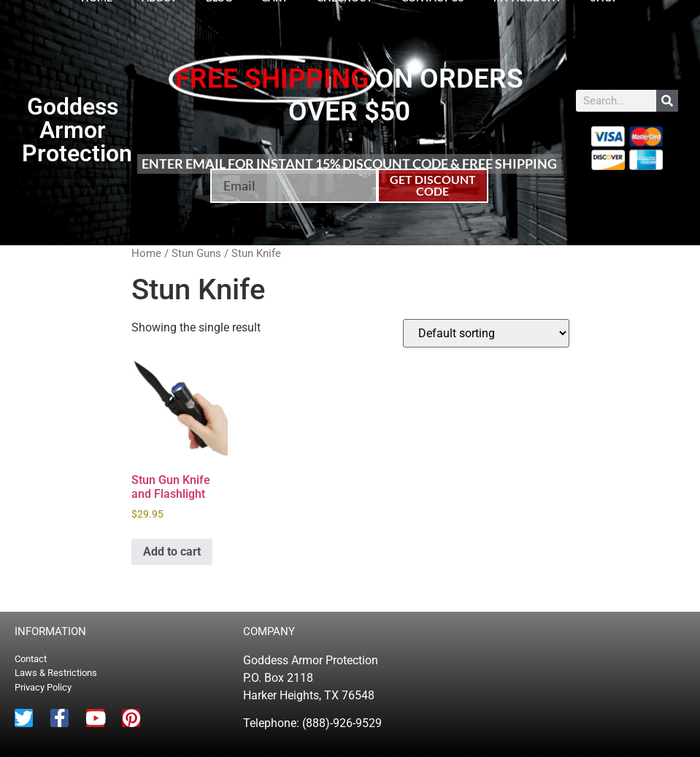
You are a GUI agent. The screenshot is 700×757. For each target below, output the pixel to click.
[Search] (667, 101)
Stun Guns (196, 253)
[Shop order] (486, 333)
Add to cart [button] (172, 552)
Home (146, 253)
